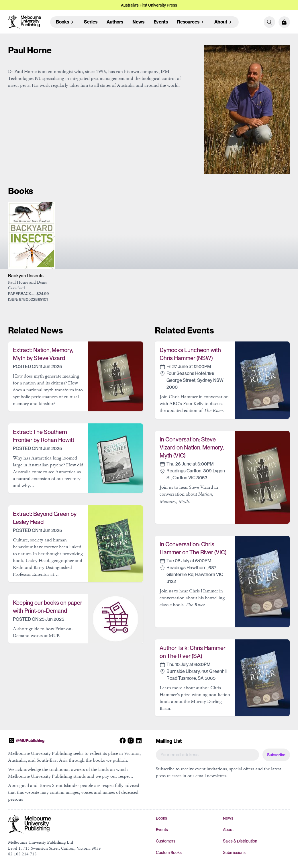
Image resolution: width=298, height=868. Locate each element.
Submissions (234, 853)
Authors (115, 22)
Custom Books (169, 853)
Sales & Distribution (240, 841)
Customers (166, 841)
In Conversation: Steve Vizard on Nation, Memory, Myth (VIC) (192, 447)
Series (91, 22)
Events (161, 22)
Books (161, 818)
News (138, 22)
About (228, 830)
